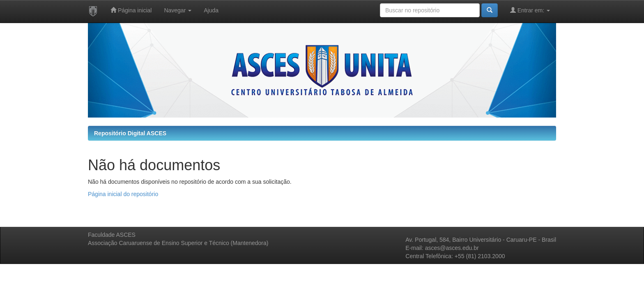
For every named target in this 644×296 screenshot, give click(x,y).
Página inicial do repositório (123, 194)
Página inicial (131, 10)
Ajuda (211, 10)
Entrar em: (530, 10)
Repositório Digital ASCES (130, 133)
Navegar (178, 10)
